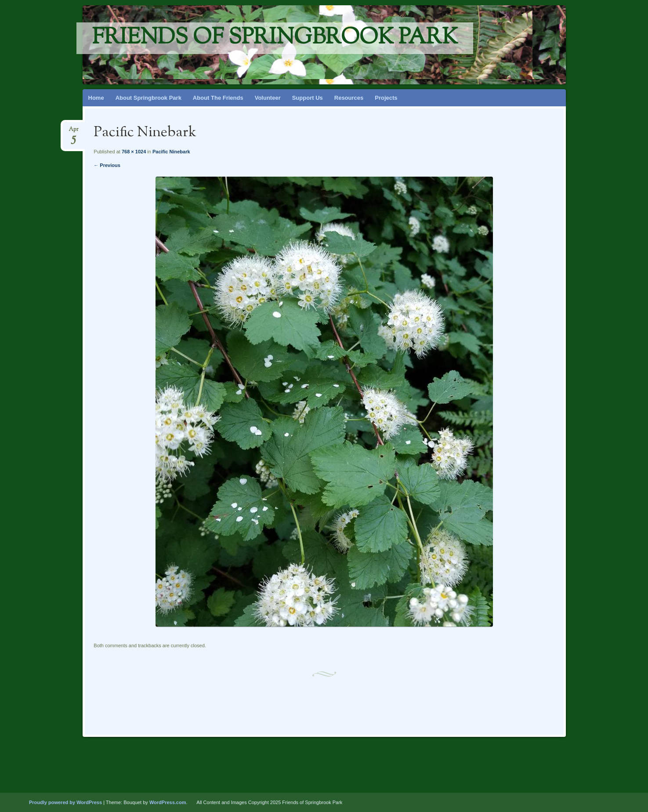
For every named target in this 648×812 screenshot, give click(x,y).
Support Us (308, 98)
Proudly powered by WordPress (65, 802)
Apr (74, 132)
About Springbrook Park (148, 98)
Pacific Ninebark (171, 152)
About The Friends (218, 98)
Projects (386, 98)
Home (96, 98)
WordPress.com (168, 802)
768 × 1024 (134, 152)
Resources (349, 98)
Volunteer (268, 98)
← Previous (107, 165)
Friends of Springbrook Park (275, 38)
